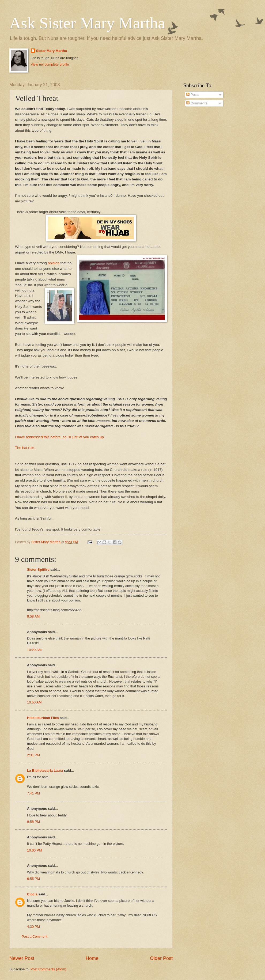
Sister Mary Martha (52, 51)
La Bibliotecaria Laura (45, 771)
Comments (197, 103)
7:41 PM (33, 793)
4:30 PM (33, 927)
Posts (193, 95)
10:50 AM (34, 702)
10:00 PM (34, 850)
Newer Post (22, 958)
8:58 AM (33, 616)
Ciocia (32, 894)
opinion (54, 263)
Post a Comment (35, 937)
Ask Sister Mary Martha (87, 23)
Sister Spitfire (38, 570)
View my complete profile (50, 64)
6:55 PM (33, 879)
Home (92, 958)
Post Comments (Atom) (48, 969)
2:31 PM (33, 755)
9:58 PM (33, 822)
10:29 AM (34, 650)
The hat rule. (25, 448)
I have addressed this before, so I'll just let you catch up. (60, 437)
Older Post (161, 958)
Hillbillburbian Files (43, 718)
